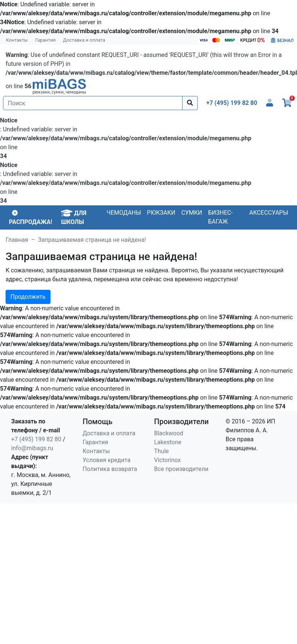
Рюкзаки (161, 213)
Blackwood (169, 433)
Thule (162, 451)
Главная (17, 240)
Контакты (17, 40)
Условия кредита (106, 460)
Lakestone (168, 442)
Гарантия (46, 40)
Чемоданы (124, 213)
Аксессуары (269, 213)
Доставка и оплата (84, 40)
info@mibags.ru (32, 448)
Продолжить (28, 297)
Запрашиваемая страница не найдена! (92, 240)
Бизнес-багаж (220, 217)
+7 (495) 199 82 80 (36, 439)
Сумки (192, 213)
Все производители (181, 469)
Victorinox (168, 460)
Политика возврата (110, 469)
